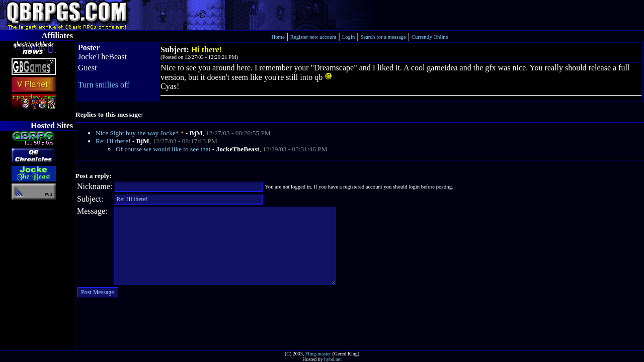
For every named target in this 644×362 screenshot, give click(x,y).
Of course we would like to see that (163, 149)
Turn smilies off (104, 85)
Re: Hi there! (113, 141)
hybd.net (333, 359)
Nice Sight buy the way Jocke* (137, 133)
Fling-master (318, 354)
